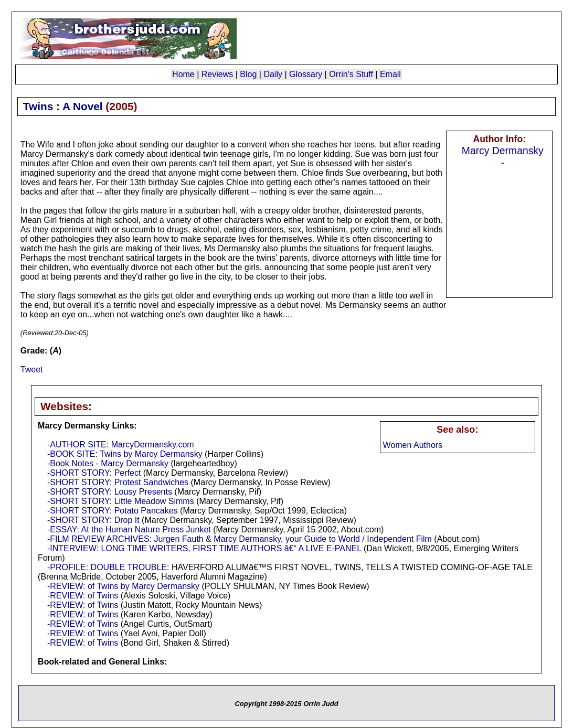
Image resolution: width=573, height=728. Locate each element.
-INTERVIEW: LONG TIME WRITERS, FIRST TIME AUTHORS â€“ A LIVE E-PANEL (204, 548)
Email (390, 74)
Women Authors (413, 445)
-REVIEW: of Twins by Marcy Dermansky (123, 586)
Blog (248, 74)
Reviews (217, 74)
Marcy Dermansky (503, 151)
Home (183, 74)
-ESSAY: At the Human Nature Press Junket (129, 529)
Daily (273, 74)
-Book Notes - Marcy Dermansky (108, 463)
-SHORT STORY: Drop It (93, 520)
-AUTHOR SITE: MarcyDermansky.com (121, 445)
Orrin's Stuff (351, 74)
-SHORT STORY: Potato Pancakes (113, 511)
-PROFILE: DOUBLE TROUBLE (107, 567)
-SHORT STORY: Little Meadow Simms (121, 501)
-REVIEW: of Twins (83, 596)
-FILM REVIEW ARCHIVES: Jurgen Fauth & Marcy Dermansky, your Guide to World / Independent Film (240, 539)
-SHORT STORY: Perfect (94, 473)
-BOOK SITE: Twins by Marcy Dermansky (125, 454)
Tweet (32, 370)
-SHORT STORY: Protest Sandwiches (118, 482)
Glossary (306, 74)
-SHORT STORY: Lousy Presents (110, 492)
